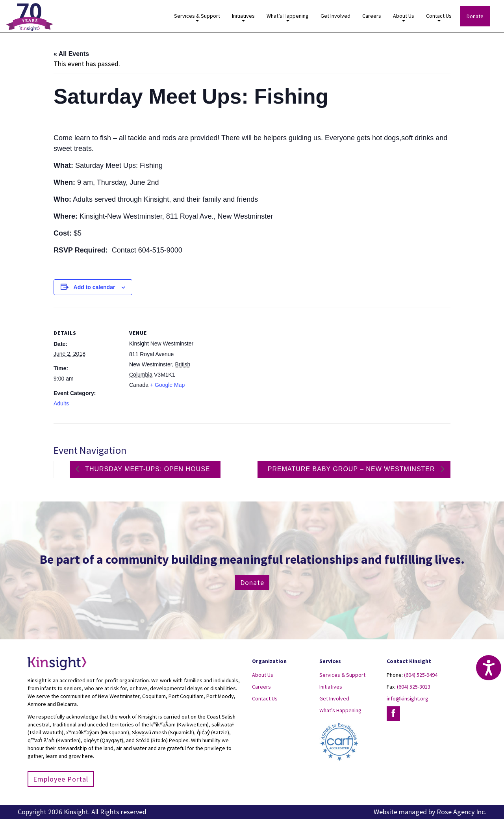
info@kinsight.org (408, 698)
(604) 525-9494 (421, 675)
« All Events (71, 54)
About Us (404, 17)
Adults (61, 403)
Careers (372, 16)
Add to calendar (94, 287)
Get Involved (335, 16)
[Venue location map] (246, 362)
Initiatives (243, 17)
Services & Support (197, 17)
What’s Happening (288, 17)
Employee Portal (61, 779)
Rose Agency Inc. (461, 812)
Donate (475, 16)
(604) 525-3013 (414, 687)
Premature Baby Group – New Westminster (352, 469)
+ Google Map (167, 385)
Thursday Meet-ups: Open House (147, 469)
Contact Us (439, 17)
